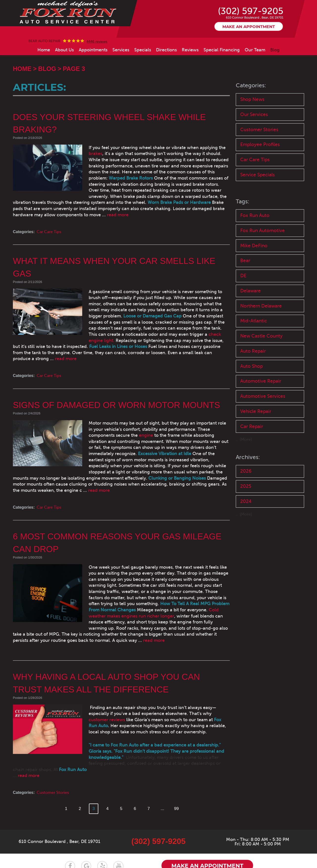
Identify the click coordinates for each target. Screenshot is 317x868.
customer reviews (191, 690)
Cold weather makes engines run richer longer (144, 592)
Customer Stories (53, 763)
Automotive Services (263, 402)
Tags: (243, 204)
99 (178, 779)
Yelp (102, 837)
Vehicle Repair (256, 418)
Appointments (93, 50)
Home (44, 50)
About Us (64, 50)
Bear (245, 264)
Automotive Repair (261, 387)
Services (121, 50)
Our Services (254, 115)
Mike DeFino (254, 249)
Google (86, 837)
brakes (219, 148)
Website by (258, 853)
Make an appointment (249, 27)
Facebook (70, 837)
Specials (143, 50)
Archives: (248, 464)
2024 (246, 509)
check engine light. (94, 329)
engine (89, 424)
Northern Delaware (261, 310)
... (164, 779)
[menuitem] (44, 50)
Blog (275, 50)
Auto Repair (253, 356)
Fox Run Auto (255, 218)
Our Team (255, 50)
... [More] (244, 447)
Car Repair (252, 433)
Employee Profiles (260, 146)
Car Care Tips (49, 226)
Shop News (252, 100)
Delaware (251, 295)
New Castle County (261, 341)
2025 (246, 494)
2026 (246, 478)
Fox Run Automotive (263, 233)
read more (151, 209)
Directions (166, 50)
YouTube (118, 837)
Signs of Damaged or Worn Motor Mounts (119, 393)
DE (243, 279)
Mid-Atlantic (254, 325)
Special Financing (222, 50)
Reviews (190, 50)
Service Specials (258, 177)
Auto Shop (251, 372)
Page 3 (74, 69)
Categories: (251, 86)
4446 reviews (97, 42)
